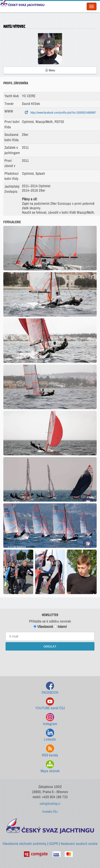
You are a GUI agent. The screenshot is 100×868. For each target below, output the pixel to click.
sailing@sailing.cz (50, 804)
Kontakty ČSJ (50, 812)
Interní (60, 627)
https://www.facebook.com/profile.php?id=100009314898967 (60, 113)
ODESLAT (50, 646)
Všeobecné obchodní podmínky (25, 844)
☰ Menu (50, 70)
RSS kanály (50, 751)
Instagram (50, 720)
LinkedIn (50, 735)
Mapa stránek (50, 767)
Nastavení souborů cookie (79, 844)
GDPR (54, 844)
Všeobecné (43, 627)
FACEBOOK (50, 688)
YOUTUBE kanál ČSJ (50, 704)
